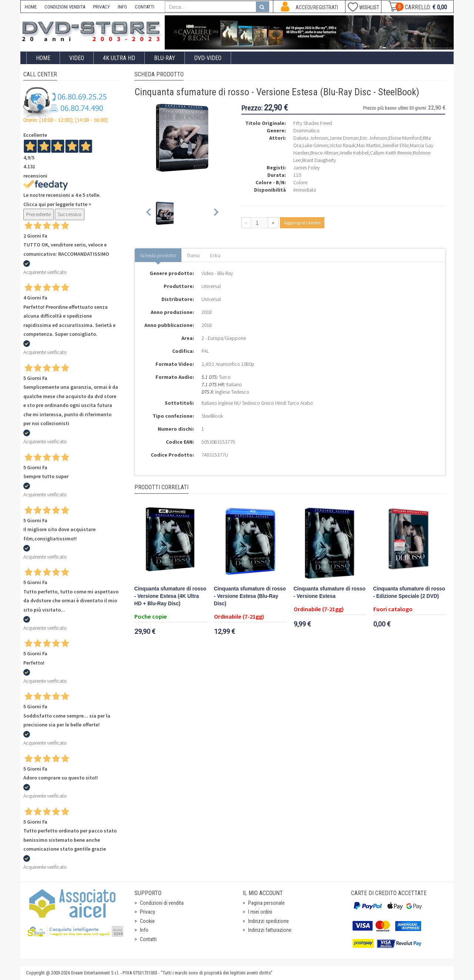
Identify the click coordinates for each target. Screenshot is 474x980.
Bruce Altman (324, 153)
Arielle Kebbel (354, 153)
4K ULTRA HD (119, 58)
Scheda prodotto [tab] (158, 255)
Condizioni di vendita (162, 903)
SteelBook (212, 416)
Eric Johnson (373, 138)
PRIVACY (101, 7)
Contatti (148, 939)
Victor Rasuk (342, 145)
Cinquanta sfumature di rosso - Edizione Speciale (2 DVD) (409, 592)
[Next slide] (216, 213)
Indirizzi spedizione (268, 921)
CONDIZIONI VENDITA (65, 7)
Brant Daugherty (319, 160)
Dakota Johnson (311, 138)
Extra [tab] (215, 255)
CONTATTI (145, 7)
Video (77, 58)
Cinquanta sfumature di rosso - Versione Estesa (330, 592)
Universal (211, 286)
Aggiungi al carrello (302, 223)
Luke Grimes (315, 145)
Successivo (70, 214)
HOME (31, 7)
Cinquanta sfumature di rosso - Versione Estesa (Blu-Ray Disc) (250, 596)
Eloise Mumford (405, 138)
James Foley (306, 168)
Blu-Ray (165, 58)
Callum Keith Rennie (391, 153)
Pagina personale (266, 903)
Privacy (148, 912)
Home (43, 58)
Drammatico (306, 130)
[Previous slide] (149, 213)
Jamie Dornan (344, 138)
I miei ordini (260, 912)
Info (144, 930)
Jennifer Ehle (395, 145)
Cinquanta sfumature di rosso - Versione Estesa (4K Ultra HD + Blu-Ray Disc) (170, 596)
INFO (122, 7)
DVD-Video (208, 58)
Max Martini (368, 145)
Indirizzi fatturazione (270, 930)
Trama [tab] (193, 255)
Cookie (147, 921)
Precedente (39, 214)
